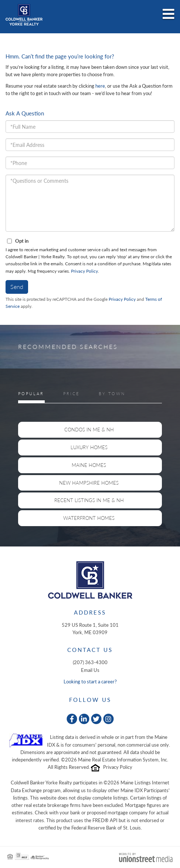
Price (71, 393)
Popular (31, 393)
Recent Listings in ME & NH (89, 500)
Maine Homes (89, 465)
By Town (112, 393)
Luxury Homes (89, 447)
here (100, 86)
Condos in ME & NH (89, 430)
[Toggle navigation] (169, 14)
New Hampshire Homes (89, 483)
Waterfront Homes (89, 518)
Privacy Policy (84, 271)
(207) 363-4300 (90, 662)
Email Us (90, 670)
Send (17, 287)
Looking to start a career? (90, 682)
